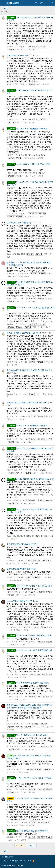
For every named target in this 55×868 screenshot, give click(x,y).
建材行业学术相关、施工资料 (28, 563)
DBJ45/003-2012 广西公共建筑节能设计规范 (29, 586)
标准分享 (10, 47)
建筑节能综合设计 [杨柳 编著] (19, 223)
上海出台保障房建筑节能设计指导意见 (22, 601)
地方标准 (32, 50)
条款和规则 (14, 861)
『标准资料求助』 (24, 772)
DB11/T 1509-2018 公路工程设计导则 (27, 735)
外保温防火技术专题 (21, 630)
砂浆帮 (6, 866)
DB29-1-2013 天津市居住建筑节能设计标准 (29, 636)
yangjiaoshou (11, 627)
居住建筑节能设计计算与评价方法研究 (22, 544)
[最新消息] (47, 3)
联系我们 (5, 861)
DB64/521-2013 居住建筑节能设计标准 (27, 426)
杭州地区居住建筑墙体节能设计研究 (21, 569)
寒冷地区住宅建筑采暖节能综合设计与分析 (24, 333)
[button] (3, 857)
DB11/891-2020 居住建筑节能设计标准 (27, 129)
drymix (9, 254)
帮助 (29, 861)
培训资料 (46, 84)
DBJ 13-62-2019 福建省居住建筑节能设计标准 (30, 479)
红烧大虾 (10, 822)
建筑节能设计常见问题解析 (18, 55)
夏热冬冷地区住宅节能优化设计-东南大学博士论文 (27, 403)
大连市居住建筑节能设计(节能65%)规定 (27, 831)
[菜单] (3, 3)
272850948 (11, 274)
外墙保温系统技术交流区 (21, 277)
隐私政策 (23, 861)
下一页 (32, 846)
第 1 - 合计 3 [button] (20, 846)
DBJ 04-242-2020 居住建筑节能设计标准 (28, 683)
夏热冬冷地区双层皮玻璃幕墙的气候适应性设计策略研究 (30, 370)
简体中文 (9, 857)
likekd (9, 724)
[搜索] (52, 3)
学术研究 (13, 365)
